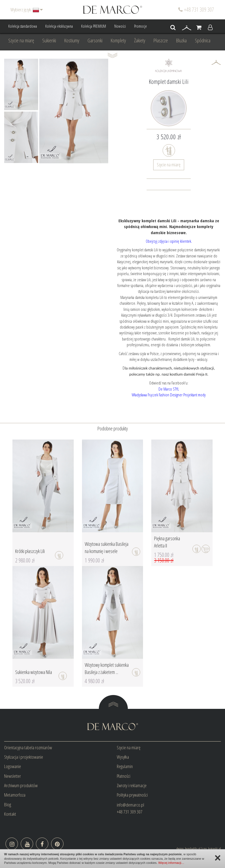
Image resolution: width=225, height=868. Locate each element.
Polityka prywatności (132, 795)
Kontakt (10, 814)
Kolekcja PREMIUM (94, 26)
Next (31, 111)
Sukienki (49, 40)
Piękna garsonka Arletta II (167, 542)
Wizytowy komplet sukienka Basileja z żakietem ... (107, 668)
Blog (8, 804)
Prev (11, 111)
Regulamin (125, 766)
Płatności (124, 776)
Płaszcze (161, 40)
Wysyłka (123, 757)
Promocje (141, 26)
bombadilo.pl (193, 849)
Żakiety (140, 40)
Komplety (118, 40)
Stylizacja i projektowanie (24, 757)
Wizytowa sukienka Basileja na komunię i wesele (107, 547)
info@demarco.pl (130, 805)
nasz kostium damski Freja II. (185, 374)
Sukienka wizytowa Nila (34, 672)
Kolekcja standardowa (23, 26)
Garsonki (95, 40)
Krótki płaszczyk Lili (30, 551)
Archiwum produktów (21, 785)
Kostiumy (72, 40)
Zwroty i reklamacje (132, 785)
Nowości (120, 26)
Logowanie (13, 766)
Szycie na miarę (21, 40)
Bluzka (181, 40)
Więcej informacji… (171, 863)
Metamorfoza (15, 795)
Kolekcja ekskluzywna (59, 26)
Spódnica (203, 40)
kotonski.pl (215, 849)
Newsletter (13, 776)
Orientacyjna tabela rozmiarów (28, 747)
